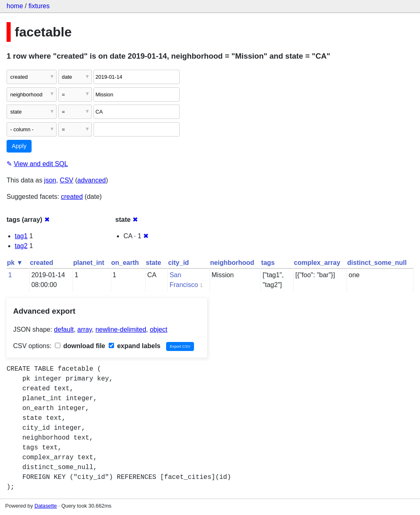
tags (268, 263)
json (50, 180)
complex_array (317, 263)
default (64, 329)
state (154, 263)
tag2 (21, 246)
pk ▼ (15, 263)
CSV (67, 180)
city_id (179, 263)
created (72, 197)
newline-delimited (121, 329)
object (159, 329)
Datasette (46, 506)
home (15, 6)
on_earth (125, 263)
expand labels (135, 346)
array (85, 329)
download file (80, 346)
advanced (92, 180)
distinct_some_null (377, 263)
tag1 (21, 236)
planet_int (89, 263)
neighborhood (232, 263)
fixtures (39, 6)
